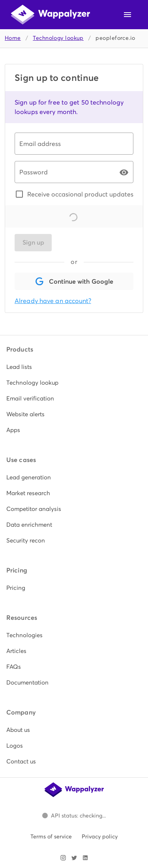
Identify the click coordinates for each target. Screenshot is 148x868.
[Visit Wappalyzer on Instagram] (63, 858)
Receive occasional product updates (80, 194)
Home (13, 38)
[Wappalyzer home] (51, 15)
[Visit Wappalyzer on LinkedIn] (85, 858)
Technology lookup (58, 38)
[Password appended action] (124, 172)
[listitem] (74, 367)
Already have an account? (53, 301)
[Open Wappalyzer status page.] (74, 816)
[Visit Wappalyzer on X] (74, 858)
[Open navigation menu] (127, 15)
